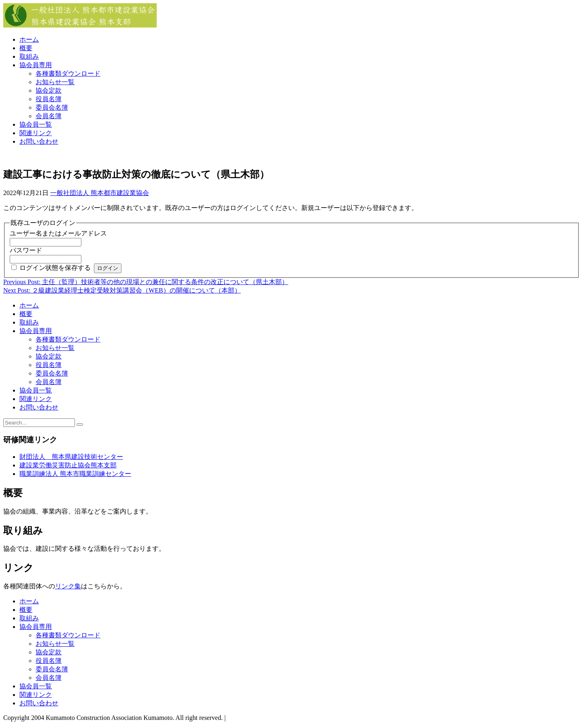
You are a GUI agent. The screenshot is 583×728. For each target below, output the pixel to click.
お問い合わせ (39, 141)
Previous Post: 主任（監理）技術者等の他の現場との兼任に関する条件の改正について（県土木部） (146, 282)
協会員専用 (36, 65)
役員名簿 (49, 99)
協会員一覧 (36, 124)
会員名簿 (49, 116)
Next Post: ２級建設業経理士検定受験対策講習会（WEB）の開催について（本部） (122, 290)
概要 (26, 48)
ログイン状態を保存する (55, 268)
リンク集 (68, 586)
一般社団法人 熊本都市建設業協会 (100, 193)
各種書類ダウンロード (68, 73)
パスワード (26, 250)
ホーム (29, 39)
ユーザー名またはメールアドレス (58, 233)
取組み (29, 56)
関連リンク (36, 133)
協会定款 (49, 90)
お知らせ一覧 (55, 82)
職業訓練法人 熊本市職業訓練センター (75, 474)
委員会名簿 (52, 107)
